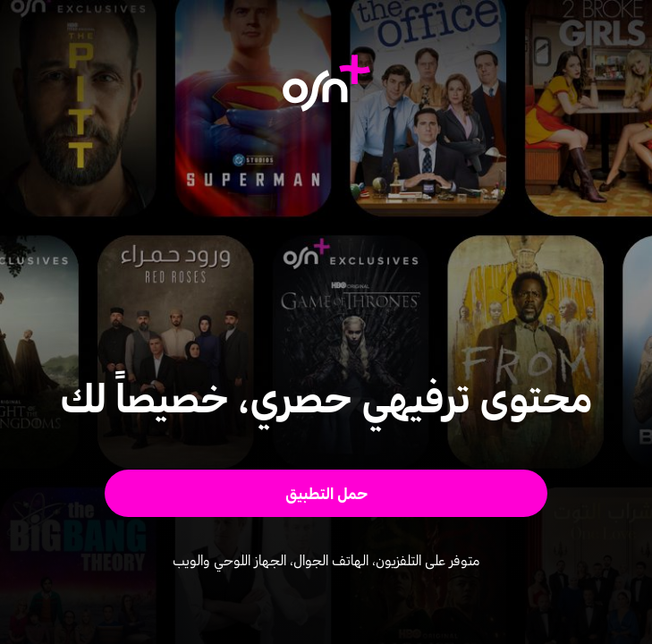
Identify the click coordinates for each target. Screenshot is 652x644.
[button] (326, 493)
